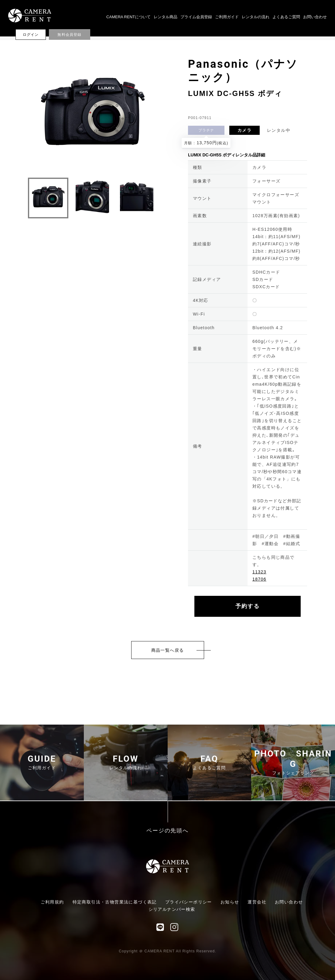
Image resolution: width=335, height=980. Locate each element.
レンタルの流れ (256, 17)
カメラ (244, 130)
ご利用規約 (52, 902)
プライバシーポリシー (189, 902)
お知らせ (230, 902)
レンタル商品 (166, 17)
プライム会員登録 (196, 17)
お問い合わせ (315, 17)
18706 (259, 579)
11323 (259, 572)
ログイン (31, 35)
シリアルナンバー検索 (172, 909)
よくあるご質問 (286, 17)
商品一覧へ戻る (168, 650)
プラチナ (206, 130)
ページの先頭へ (167, 831)
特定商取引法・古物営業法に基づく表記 (115, 902)
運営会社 (257, 902)
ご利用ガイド (227, 17)
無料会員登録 (69, 35)
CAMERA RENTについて (128, 17)
